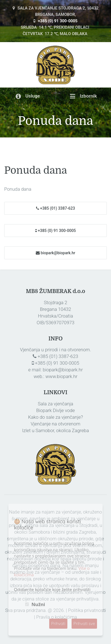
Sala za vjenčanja (55, 404)
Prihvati (58, 624)
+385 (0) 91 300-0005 (55, 21)
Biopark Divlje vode (55, 410)
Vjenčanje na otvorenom (56, 424)
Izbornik (83, 96)
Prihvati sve (84, 624)
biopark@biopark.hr (55, 253)
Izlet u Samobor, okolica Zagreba (55, 430)
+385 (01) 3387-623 (55, 209)
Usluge (28, 96)
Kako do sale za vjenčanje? (55, 417)
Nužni (38, 604)
